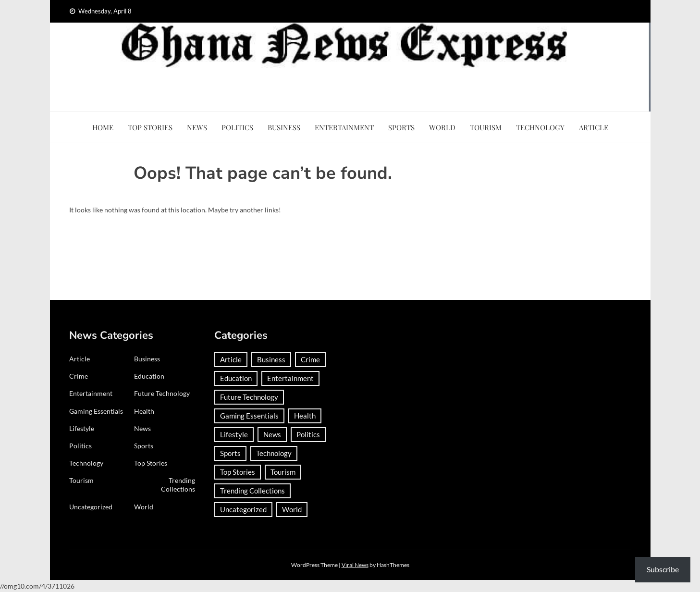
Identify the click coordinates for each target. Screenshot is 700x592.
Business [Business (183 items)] (271, 359)
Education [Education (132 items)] (236, 378)
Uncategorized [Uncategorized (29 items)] (243, 509)
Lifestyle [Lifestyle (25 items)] (234, 434)
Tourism (486, 127)
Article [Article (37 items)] (231, 359)
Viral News (355, 565)
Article (594, 127)
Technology (540, 127)
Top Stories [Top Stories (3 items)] (238, 472)
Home (103, 127)
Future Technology (162, 393)
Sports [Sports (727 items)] (230, 453)
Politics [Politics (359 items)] (308, 434)
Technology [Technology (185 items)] (274, 453)
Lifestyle (82, 428)
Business (284, 127)
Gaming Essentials (96, 411)
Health (144, 411)
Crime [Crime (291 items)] (310, 359)
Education (149, 376)
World (442, 127)
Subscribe (663, 569)
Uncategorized (91, 507)
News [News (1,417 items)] (272, 434)
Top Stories (150, 127)
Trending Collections (178, 485)
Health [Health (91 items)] (305, 416)
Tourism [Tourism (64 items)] (283, 472)
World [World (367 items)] (292, 509)
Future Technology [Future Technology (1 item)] (249, 397)
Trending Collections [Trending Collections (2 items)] (252, 491)
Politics (237, 127)
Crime (79, 376)
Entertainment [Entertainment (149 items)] (290, 378)
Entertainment (344, 127)
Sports (401, 127)
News (197, 127)
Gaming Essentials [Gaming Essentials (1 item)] (249, 416)
